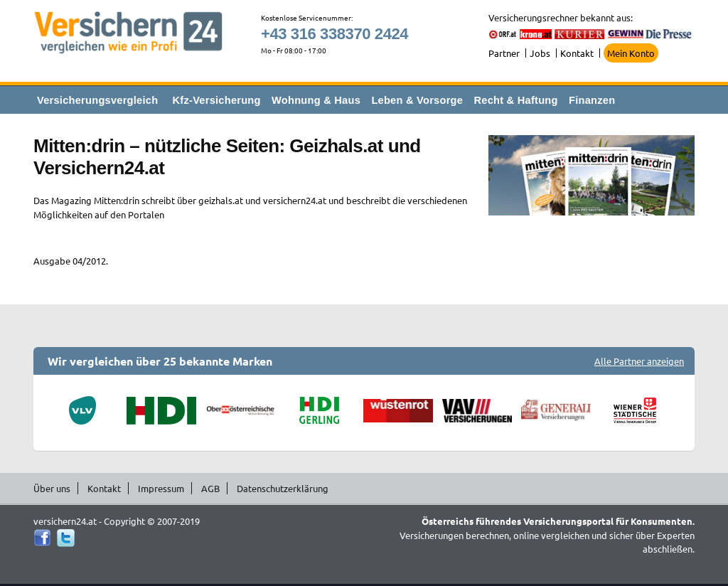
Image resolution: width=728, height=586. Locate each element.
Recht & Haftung (515, 100)
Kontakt (577, 53)
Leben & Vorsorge (417, 100)
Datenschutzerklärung (283, 488)
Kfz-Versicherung (217, 100)
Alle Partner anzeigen (639, 361)
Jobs (540, 53)
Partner (504, 53)
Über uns (52, 488)
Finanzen (592, 100)
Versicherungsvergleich (97, 100)
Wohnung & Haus (316, 100)
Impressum (161, 488)
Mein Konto (631, 53)
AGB (210, 488)
